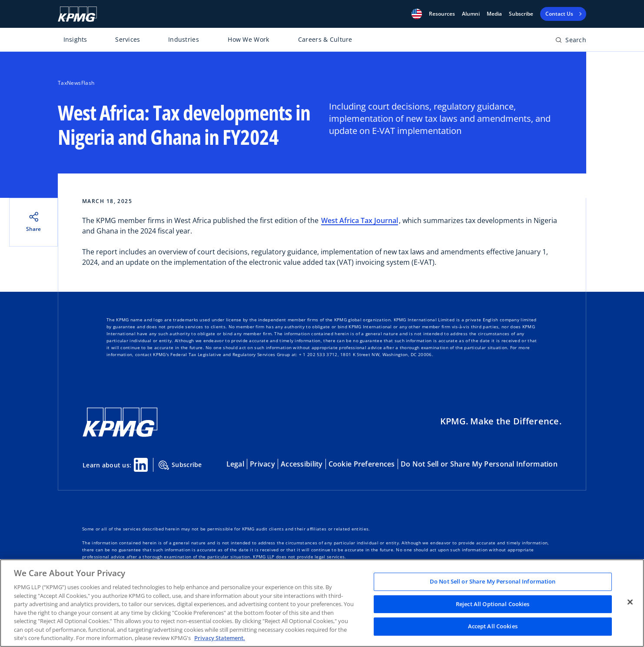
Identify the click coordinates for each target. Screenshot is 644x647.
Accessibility (302, 464)
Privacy (262, 464)
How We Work (248, 39)
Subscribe (521, 14)
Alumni (471, 14)
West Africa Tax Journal (360, 220)
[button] (417, 14)
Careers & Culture (325, 39)
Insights (75, 39)
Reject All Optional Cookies (493, 604)
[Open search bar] (571, 42)
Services (128, 39)
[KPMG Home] (77, 14)
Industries (184, 39)
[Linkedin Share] (141, 465)
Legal (235, 464)
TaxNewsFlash (76, 83)
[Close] (630, 602)
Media (494, 14)
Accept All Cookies (493, 627)
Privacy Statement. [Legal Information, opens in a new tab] (220, 638)
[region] (322, 603)
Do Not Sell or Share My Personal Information (479, 464)
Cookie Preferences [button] (362, 464)
